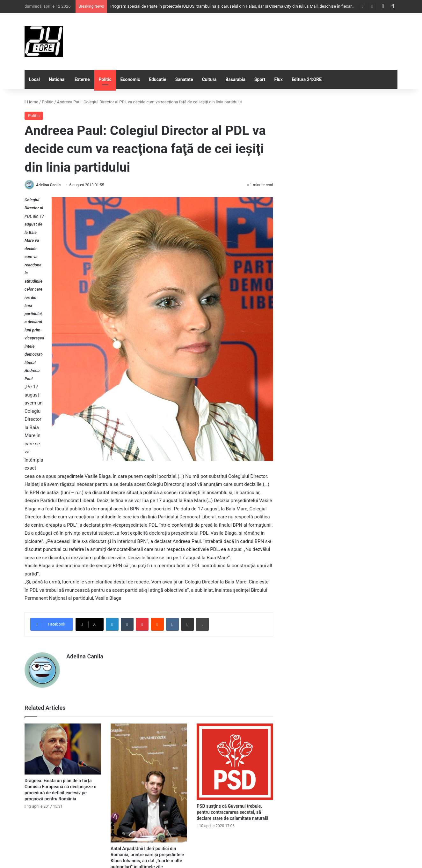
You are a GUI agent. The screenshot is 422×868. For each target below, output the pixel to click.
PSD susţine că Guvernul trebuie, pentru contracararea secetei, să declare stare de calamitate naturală (233, 812)
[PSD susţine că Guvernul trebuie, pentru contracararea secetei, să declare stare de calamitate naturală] (235, 762)
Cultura (209, 79)
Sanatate (184, 79)
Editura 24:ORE (307, 79)
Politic (105, 79)
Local (34, 79)
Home (31, 102)
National (57, 79)
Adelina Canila (48, 185)
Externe (82, 79)
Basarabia (235, 79)
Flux (279, 79)
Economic (130, 79)
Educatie (157, 79)
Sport (260, 79)
